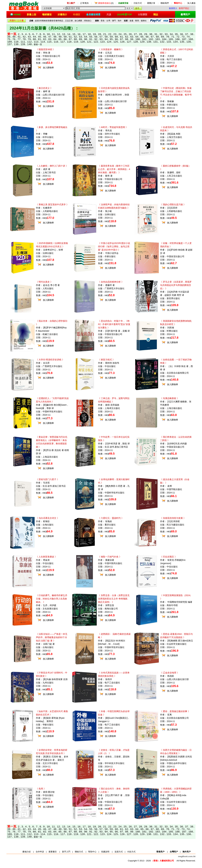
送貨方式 (119, 852)
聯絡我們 (165, 3)
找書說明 (105, 852)
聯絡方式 (79, 852)
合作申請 (40, 852)
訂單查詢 (84, 3)
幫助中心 (92, 852)
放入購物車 (48, 68)
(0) (106, 3)
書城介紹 (26, 852)
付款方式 (138, 3)
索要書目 (53, 852)
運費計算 (151, 3)
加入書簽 (191, 3)
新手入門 (66, 852)
